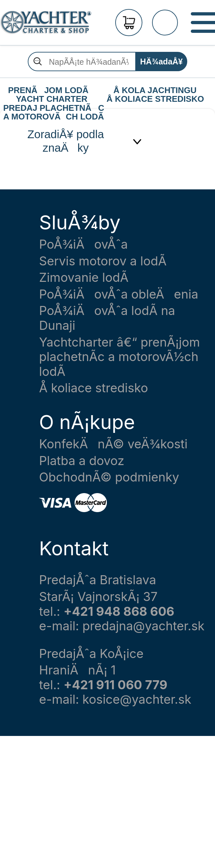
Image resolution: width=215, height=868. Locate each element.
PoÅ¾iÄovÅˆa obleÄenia (119, 294)
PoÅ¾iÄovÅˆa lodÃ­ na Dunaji (107, 318)
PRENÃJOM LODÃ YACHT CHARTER (52, 91)
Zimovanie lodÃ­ (84, 277)
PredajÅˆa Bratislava (98, 580)
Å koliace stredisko (94, 388)
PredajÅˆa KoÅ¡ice (91, 654)
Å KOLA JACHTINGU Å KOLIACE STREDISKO (155, 91)
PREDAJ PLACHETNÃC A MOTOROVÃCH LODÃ (53, 108)
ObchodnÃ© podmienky (109, 477)
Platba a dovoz (82, 461)
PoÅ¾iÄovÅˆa (83, 244)
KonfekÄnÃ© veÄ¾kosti (113, 444)
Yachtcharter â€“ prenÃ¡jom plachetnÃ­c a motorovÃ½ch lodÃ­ (119, 357)
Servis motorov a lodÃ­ (103, 261)
